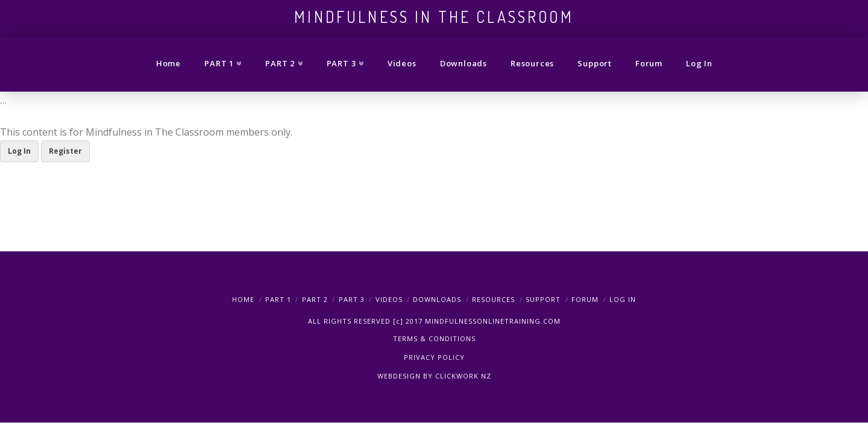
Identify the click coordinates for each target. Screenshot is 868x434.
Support (543, 299)
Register (65, 151)
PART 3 (352, 299)
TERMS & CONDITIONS (434, 338)
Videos (389, 299)
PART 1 (278, 299)
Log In (19, 151)
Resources (493, 299)
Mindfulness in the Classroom (434, 17)
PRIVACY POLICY (434, 357)
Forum (585, 299)
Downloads (437, 299)
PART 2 (315, 299)
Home (243, 299)
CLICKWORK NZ (463, 376)
